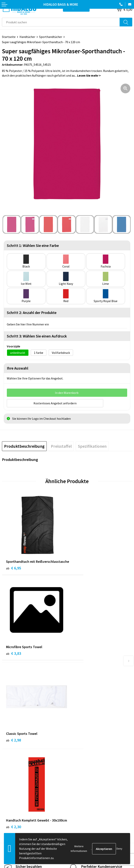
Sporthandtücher (51, 37)
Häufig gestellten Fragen (86, 743)
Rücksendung (11, 805)
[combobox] (61, 22)
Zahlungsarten (12, 799)
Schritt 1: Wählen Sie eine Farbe (33, 245)
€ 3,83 (79, 568)
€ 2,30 (79, 665)
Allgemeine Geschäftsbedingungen (92, 793)
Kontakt (8, 793)
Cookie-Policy (78, 799)
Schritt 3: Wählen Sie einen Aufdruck (37, 336)
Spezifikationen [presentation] (92, 446)
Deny (119, 849)
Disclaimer (76, 811)
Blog (72, 731)
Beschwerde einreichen (17, 811)
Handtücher (27, 37)
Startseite (9, 37)
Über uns (75, 737)
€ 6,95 (14, 573)
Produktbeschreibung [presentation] (24, 446)
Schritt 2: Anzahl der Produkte (32, 312)
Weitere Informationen (79, 849)
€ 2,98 (14, 660)
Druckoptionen (79, 749)
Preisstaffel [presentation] (61, 446)
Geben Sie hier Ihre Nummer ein (28, 324)
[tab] (24, 446)
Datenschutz (78, 805)
